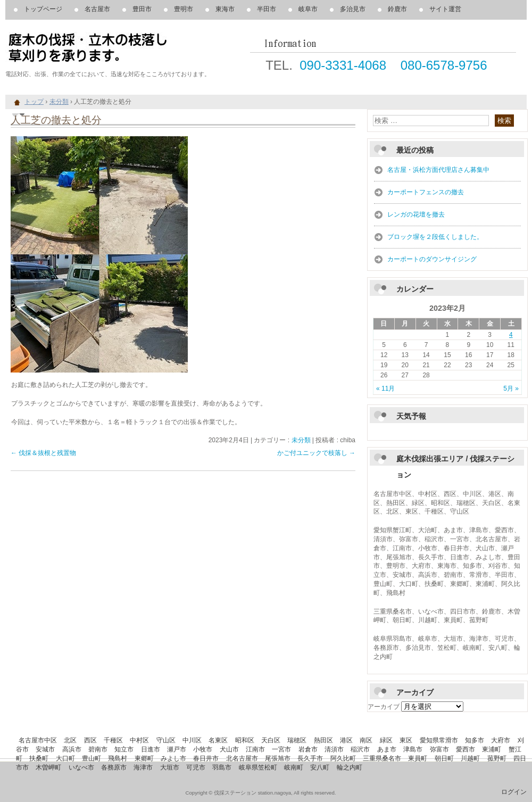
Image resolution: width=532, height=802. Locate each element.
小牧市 (203, 749)
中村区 (139, 740)
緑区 (386, 740)
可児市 (196, 767)
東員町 (418, 758)
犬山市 (229, 749)
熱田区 (323, 740)
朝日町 (444, 758)
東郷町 (144, 758)
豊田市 (142, 9)
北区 (70, 740)
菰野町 (497, 758)
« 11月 (385, 388)
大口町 (65, 758)
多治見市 (353, 9)
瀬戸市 (177, 749)
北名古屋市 (242, 758)
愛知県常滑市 (439, 740)
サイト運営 (445, 9)
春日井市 (206, 758)
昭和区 (245, 740)
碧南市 (98, 749)
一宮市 (281, 749)
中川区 (192, 740)
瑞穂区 (297, 740)
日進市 (151, 749)
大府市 (501, 740)
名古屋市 (97, 9)
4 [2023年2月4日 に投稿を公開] (511, 335)
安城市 (45, 749)
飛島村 (118, 758)
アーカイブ (384, 707)
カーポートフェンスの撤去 (426, 192)
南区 (366, 740)
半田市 (267, 9)
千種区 (113, 740)
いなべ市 (81, 767)
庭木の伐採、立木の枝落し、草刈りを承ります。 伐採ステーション (128, 48)
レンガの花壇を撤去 (416, 214)
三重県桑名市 (382, 758)
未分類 (301, 440)
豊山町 (92, 758)
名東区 (218, 740)
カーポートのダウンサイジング (432, 259)
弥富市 (439, 749)
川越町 (470, 758)
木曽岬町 (48, 767)
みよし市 (173, 758)
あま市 (387, 749)
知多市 (475, 740)
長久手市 (310, 758)
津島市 (413, 749)
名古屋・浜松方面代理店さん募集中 (438, 170)
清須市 (334, 749)
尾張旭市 (278, 758)
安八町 (320, 767)
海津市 (143, 767)
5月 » (511, 388)
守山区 (166, 740)
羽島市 (222, 767)
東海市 (225, 9)
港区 (346, 740)
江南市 (255, 749)
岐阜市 (308, 9)
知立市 (124, 749)
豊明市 (184, 9)
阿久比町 (343, 758)
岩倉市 (308, 749)
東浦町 (492, 749)
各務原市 (114, 767)
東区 (406, 740)
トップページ (43, 9)
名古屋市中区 (38, 740)
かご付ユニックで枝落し (316, 453)
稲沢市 (360, 749)
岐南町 (294, 767)
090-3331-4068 (343, 65)
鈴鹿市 (397, 9)
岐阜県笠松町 (258, 767)
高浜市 (72, 749)
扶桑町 (39, 758)
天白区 (271, 740)
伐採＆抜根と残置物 (43, 453)
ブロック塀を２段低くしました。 (435, 237)
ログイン (514, 792)
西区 (90, 740)
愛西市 (465, 749)
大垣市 (170, 767)
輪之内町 (350, 767)
